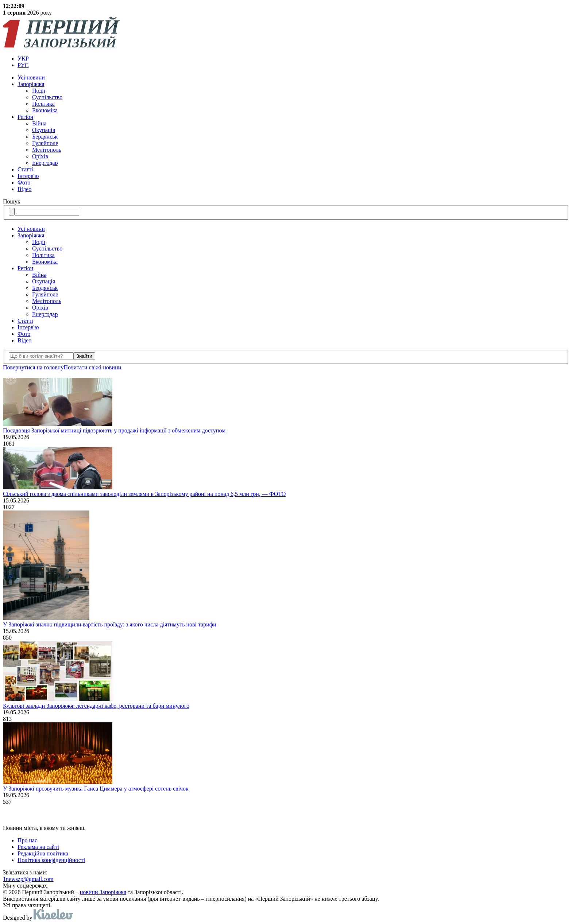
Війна (39, 123)
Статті (25, 169)
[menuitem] (293, 59)
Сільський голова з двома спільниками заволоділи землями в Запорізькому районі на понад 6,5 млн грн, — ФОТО (144, 494)
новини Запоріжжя (103, 892)
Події (39, 91)
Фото (24, 183)
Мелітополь (47, 150)
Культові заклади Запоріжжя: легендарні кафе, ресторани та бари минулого (96, 706)
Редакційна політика (43, 853)
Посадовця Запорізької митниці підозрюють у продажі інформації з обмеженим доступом (114, 430)
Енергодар (45, 163)
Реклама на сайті (38, 847)
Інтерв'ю (28, 176)
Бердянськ (45, 137)
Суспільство (47, 97)
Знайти (84, 356)
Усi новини (31, 77)
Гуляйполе (45, 143)
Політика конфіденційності (51, 860)
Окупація (44, 130)
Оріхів (40, 156)
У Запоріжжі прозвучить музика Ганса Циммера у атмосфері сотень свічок (96, 789)
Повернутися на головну (33, 367)
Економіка (45, 110)
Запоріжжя (31, 84)
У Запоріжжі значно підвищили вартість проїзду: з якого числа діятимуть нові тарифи (110, 624)
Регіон (25, 117)
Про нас (27, 840)
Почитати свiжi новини (92, 367)
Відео (24, 189)
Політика (43, 104)
